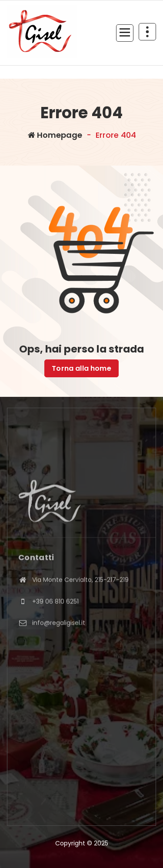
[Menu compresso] (125, 33)
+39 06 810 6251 (55, 632)
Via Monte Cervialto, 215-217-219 (80, 610)
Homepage (55, 135)
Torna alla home (81, 368)
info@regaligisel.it (59, 653)
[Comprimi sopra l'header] (147, 32)
